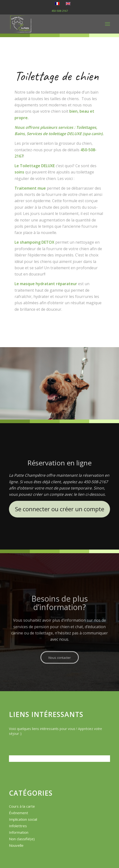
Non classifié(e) (22, 839)
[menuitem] (107, 24)
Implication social (23, 819)
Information (19, 832)
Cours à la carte (22, 806)
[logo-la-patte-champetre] (49, 24)
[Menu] (107, 24)
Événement (19, 813)
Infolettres (18, 826)
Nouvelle (16, 845)
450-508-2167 (60, 11)
